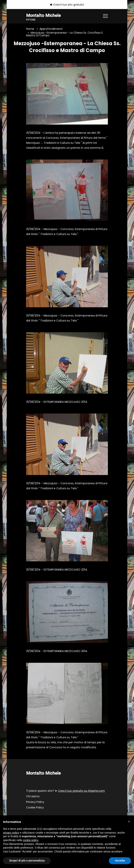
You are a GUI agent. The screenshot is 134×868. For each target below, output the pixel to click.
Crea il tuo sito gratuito (67, 5)
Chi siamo (33, 796)
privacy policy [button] (11, 833)
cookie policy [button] (31, 840)
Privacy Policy (35, 802)
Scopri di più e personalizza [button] (27, 861)
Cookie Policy (35, 807)
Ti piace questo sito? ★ (65, 791)
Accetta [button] (120, 861)
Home (30, 29)
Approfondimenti (51, 29)
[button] (129, 821)
